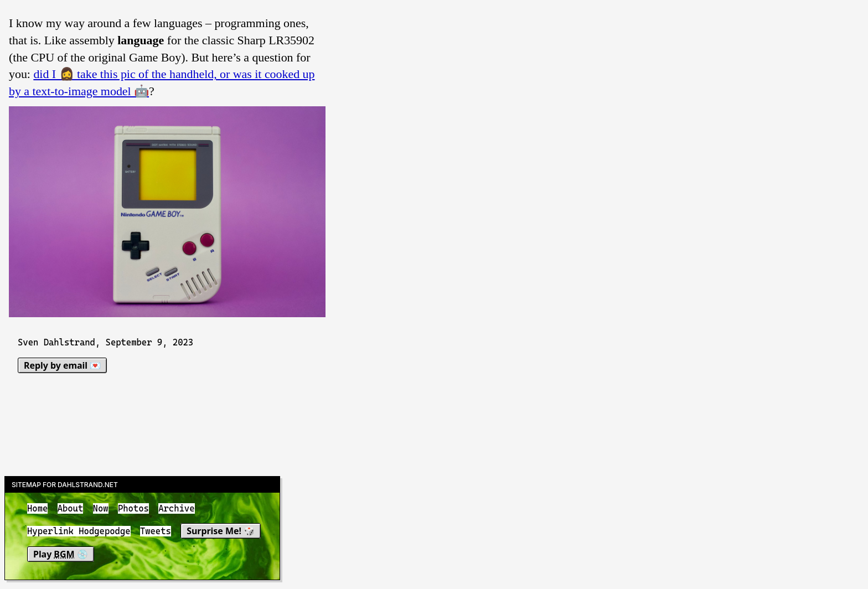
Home (37, 508)
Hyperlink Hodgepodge (79, 532)
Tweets (156, 532)
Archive (176, 508)
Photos (133, 508)
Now (101, 508)
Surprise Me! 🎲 (221, 531)
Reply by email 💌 (62, 365)
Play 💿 (61, 554)
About (71, 508)
